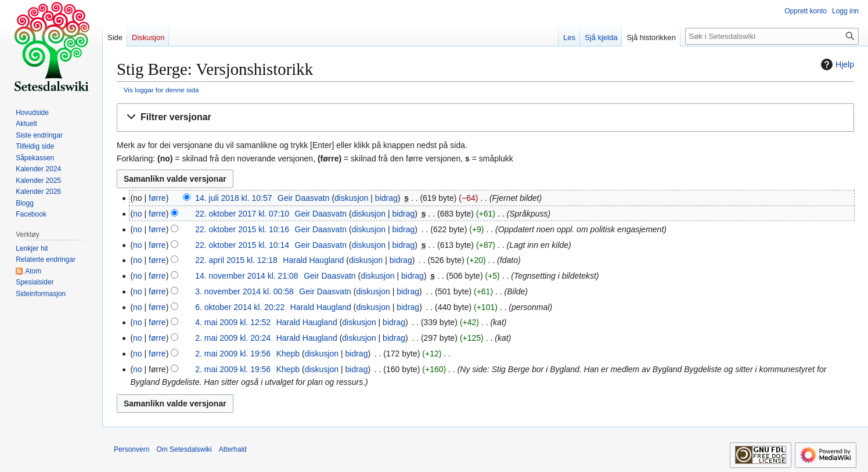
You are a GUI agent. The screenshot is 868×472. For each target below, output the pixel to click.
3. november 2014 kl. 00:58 (244, 291)
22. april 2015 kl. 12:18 (236, 260)
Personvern (132, 449)
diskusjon (351, 198)
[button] (485, 118)
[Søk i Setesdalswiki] (772, 36)
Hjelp (836, 64)
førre (157, 198)
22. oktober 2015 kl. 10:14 (242, 245)
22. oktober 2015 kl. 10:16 (242, 229)
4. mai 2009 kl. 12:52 (233, 322)
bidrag (386, 198)
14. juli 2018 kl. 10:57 (233, 198)
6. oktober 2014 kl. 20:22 (240, 307)
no (138, 214)
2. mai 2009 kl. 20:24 (233, 338)
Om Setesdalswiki (184, 449)
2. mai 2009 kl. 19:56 (233, 354)
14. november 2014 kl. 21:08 (246, 276)
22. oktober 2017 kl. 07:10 (242, 214)
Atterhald (233, 449)
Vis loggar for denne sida (161, 90)
